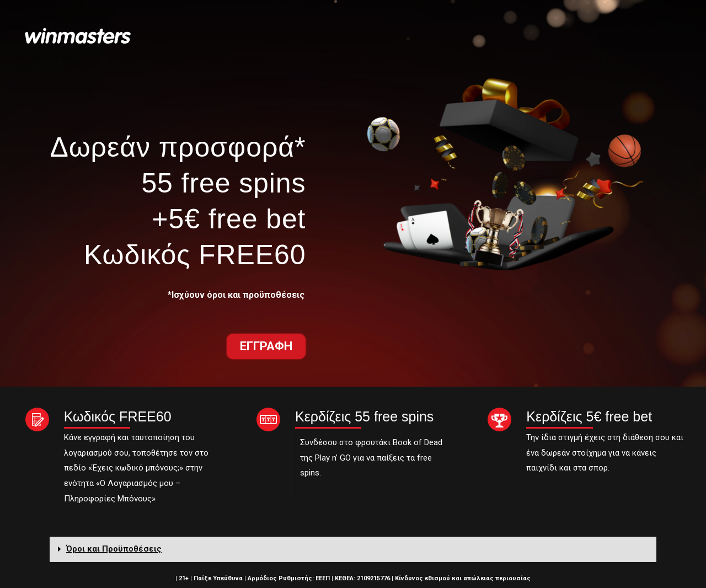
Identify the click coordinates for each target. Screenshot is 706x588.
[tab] (353, 549)
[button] (266, 346)
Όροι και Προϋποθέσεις (114, 549)
